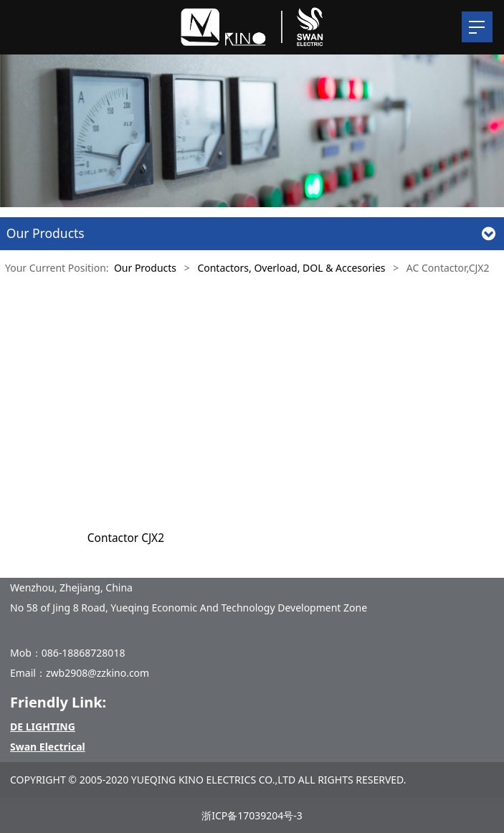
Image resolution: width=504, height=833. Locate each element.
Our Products (145, 268)
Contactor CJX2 (126, 538)
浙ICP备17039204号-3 (252, 815)
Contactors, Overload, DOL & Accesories (291, 268)
